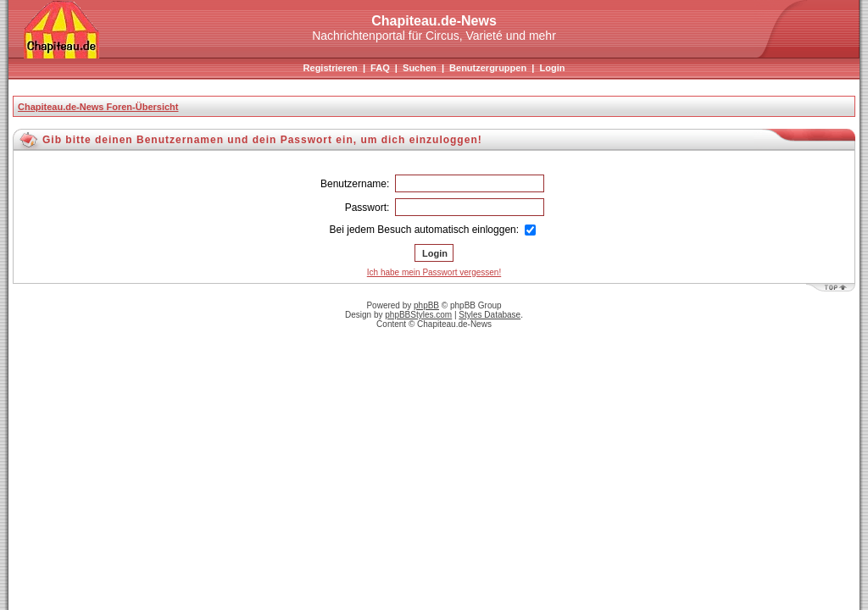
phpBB (426, 305)
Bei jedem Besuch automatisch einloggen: (433, 230)
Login (552, 68)
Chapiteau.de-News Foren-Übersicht (98, 107)
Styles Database (490, 315)
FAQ (380, 68)
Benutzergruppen (488, 68)
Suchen (420, 68)
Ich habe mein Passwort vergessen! (434, 272)
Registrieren (331, 68)
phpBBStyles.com (418, 315)
